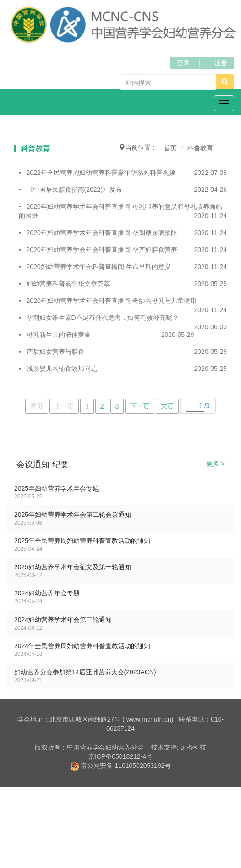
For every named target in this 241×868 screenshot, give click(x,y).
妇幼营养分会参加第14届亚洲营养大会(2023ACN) (85, 672)
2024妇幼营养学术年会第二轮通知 (63, 620)
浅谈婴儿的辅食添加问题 (62, 369)
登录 (183, 63)
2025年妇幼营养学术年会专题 (57, 488)
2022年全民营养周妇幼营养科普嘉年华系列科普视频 (101, 173)
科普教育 (200, 148)
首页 (170, 148)
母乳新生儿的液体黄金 (59, 335)
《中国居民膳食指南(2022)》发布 (74, 190)
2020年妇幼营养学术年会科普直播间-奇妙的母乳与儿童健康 (112, 301)
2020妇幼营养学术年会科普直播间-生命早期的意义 (99, 267)
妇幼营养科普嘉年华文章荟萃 (68, 284)
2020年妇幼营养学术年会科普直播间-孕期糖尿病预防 (102, 233)
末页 (167, 406)
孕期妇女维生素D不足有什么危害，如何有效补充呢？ (103, 318)
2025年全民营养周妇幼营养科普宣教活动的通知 (82, 541)
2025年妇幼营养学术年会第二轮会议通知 (73, 515)
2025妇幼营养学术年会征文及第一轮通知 (73, 567)
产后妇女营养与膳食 (55, 352)
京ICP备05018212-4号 (120, 756)
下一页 (140, 406)
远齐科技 (193, 747)
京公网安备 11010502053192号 (121, 766)
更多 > (215, 464)
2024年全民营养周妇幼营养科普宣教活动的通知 (82, 646)
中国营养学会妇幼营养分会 (105, 747)
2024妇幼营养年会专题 (47, 593)
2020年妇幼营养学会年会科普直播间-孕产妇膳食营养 (102, 250)
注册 (221, 63)
